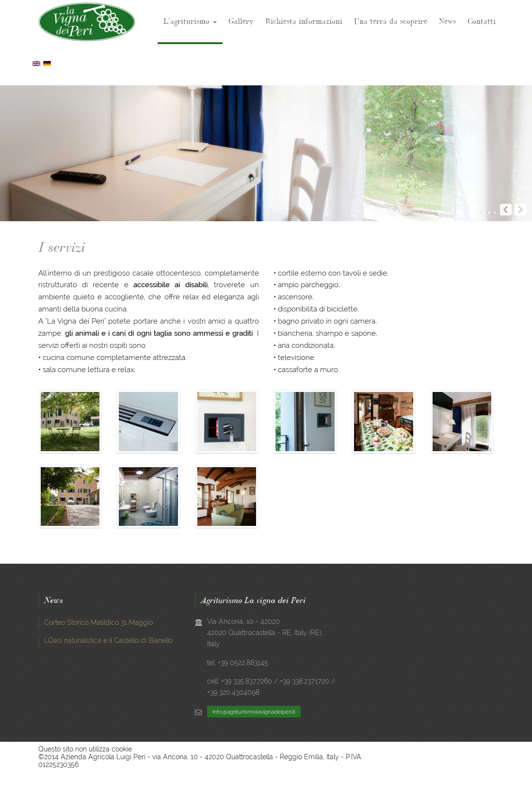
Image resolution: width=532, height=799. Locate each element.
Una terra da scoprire (391, 21)
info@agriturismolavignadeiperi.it (254, 712)
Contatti (482, 21)
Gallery (241, 21)
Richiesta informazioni (304, 21)
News (447, 21)
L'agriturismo (190, 21)
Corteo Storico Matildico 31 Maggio (98, 622)
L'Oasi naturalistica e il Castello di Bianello (108, 640)
